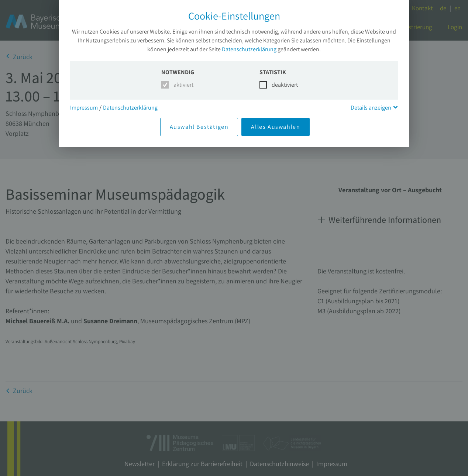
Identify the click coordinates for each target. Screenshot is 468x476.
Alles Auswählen (276, 127)
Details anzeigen (371, 108)
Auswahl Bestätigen (199, 127)
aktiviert (182, 85)
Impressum (84, 108)
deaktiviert (280, 85)
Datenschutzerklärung (249, 49)
